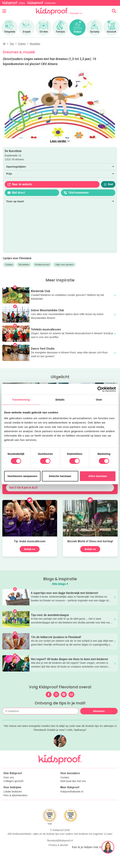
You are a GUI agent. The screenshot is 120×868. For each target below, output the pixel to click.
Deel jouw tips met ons (73, 781)
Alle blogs (60, 584)
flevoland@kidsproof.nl (60, 841)
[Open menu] (4, 11)
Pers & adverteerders (15, 795)
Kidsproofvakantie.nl (72, 792)
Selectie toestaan (60, 476)
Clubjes (9, 265)
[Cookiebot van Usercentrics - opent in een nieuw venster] (100, 389)
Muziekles (24, 265)
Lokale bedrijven (13, 792)
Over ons (9, 778)
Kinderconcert (42, 265)
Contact (65, 778)
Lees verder (60, 141)
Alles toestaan (98, 476)
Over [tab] (99, 400)
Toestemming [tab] (21, 400)
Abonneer (99, 711)
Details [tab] (60, 400)
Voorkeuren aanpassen (22, 476)
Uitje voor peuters (64, 265)
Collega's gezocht (13, 781)
